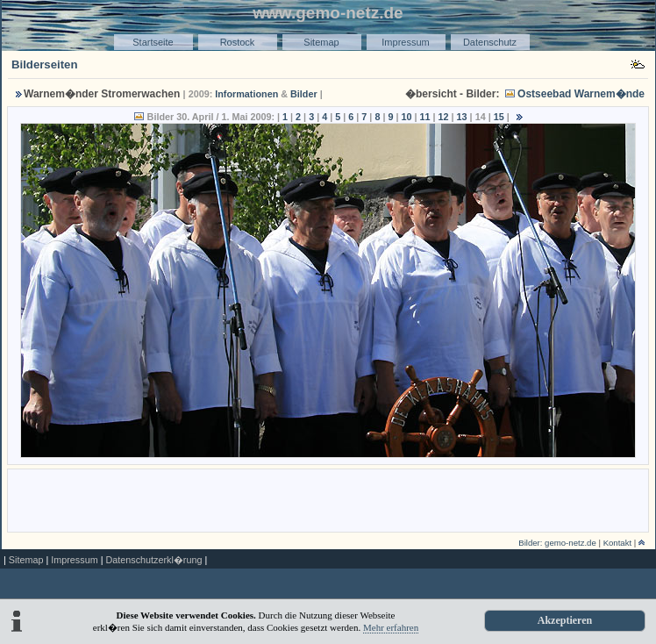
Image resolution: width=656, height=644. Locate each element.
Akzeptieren (565, 620)
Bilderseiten (45, 64)
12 (444, 117)
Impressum (405, 42)
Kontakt (618, 543)
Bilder (304, 94)
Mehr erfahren (391, 627)
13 (462, 117)
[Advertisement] (328, 499)
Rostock (238, 42)
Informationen (246, 94)
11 (425, 117)
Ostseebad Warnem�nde (581, 94)
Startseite (153, 42)
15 (499, 117)
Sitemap (321, 42)
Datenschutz (490, 42)
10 (406, 117)
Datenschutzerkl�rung (153, 560)
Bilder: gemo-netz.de (557, 543)
